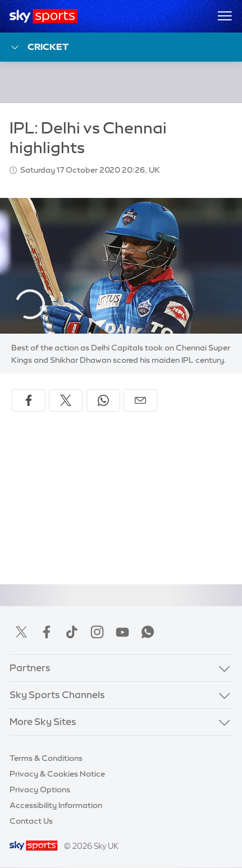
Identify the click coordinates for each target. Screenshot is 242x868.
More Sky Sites (43, 722)
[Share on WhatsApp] (103, 400)
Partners (30, 668)
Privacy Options (40, 789)
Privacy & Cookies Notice (57, 774)
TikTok (72, 632)
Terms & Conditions (46, 758)
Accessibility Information (56, 805)
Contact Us (31, 821)
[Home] (44, 16)
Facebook (47, 632)
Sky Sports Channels (57, 695)
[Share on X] (66, 400)
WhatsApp (148, 632)
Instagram (97, 632)
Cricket (39, 47)
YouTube (122, 632)
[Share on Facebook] (29, 400)
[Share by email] (140, 400)
